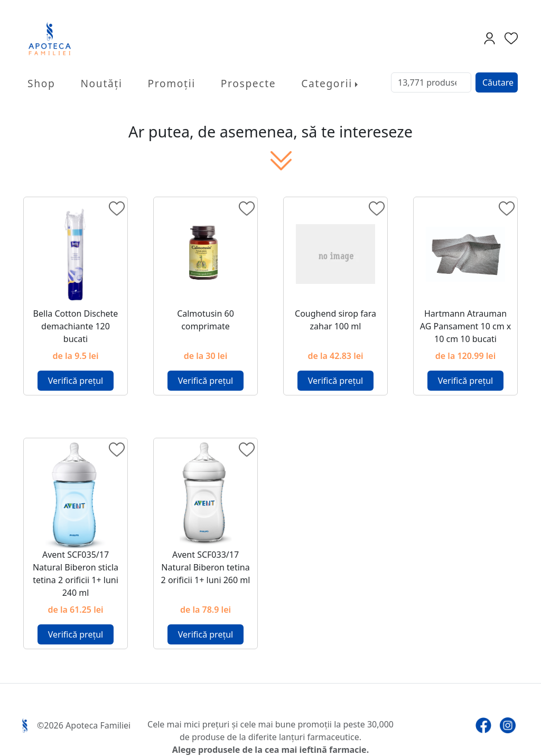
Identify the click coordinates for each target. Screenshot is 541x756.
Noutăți (101, 83)
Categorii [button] (327, 83)
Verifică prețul (76, 381)
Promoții (172, 83)
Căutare (498, 82)
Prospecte (248, 83)
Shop (41, 83)
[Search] (431, 82)
